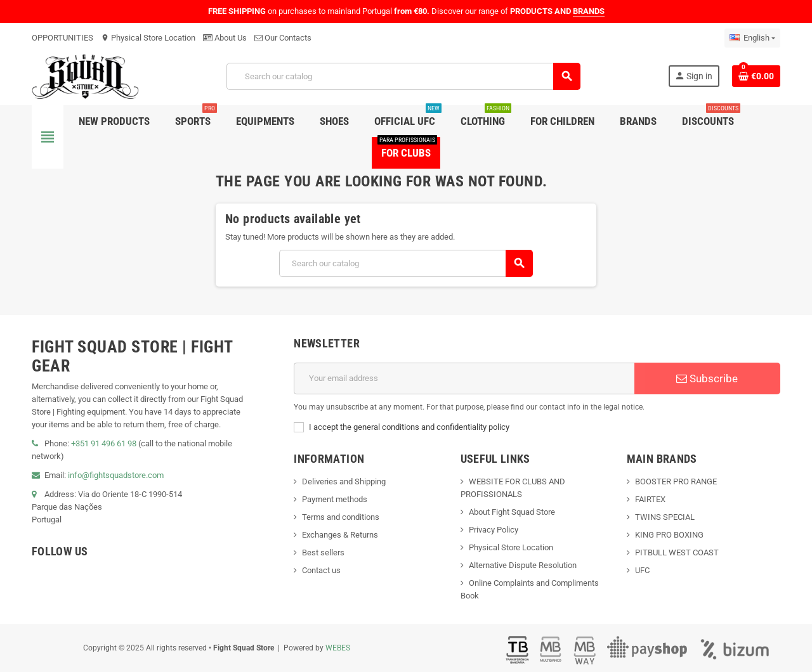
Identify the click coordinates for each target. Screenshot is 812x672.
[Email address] (464, 378)
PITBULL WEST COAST (677, 552)
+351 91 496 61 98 (104, 443)
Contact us (321, 570)
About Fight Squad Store (512, 512)
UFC (642, 570)
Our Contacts (283, 38)
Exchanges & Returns (340, 535)
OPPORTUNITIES (62, 38)
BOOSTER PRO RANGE (676, 481)
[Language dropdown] (752, 38)
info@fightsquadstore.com (116, 475)
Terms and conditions (341, 517)
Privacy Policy (494, 530)
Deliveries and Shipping (344, 481)
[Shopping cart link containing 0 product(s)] (756, 76)
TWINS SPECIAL (665, 517)
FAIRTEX (650, 499)
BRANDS (589, 11)
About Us (225, 38)
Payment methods (335, 499)
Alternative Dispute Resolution (523, 565)
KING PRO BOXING (669, 535)
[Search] (403, 76)
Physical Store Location (148, 38)
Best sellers (323, 552)
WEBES (338, 648)
